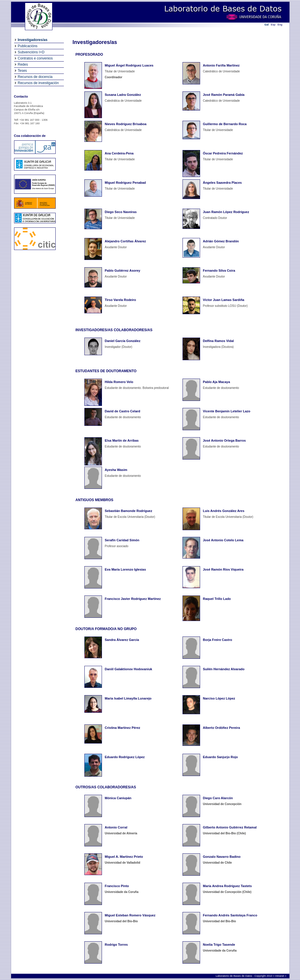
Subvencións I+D (31, 52)
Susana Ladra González (123, 95)
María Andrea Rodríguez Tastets (227, 886)
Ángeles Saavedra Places (223, 183)
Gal (267, 25)
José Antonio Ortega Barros (224, 440)
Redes (23, 64)
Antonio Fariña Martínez (221, 65)
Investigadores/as (33, 40)
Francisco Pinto (117, 886)
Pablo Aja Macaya (217, 382)
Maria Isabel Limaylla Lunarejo (128, 698)
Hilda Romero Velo (119, 382)
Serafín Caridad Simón (122, 540)
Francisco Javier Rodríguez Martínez (133, 599)
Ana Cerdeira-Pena (119, 153)
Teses (22, 71)
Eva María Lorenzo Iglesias (126, 569)
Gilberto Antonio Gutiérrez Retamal (230, 827)
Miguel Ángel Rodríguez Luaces (129, 65)
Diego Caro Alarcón (218, 798)
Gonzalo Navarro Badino (222, 857)
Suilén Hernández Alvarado (224, 669)
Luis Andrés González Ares (224, 511)
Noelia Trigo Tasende (219, 945)
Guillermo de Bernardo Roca (225, 124)
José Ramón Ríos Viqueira (223, 569)
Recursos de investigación (38, 83)
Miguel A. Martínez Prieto (124, 857)
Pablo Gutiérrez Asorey (123, 270)
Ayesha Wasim (116, 470)
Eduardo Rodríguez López (125, 757)
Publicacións (28, 46)
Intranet (280, 976)
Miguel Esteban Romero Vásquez (130, 915)
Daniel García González (123, 341)
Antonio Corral (116, 827)
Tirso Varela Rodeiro (121, 300)
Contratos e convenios (35, 58)
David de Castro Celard (123, 411)
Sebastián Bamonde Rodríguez (129, 511)
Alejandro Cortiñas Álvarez (126, 241)
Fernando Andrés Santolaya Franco (230, 915)
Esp (273, 25)
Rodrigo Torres (116, 945)
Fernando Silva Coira (219, 270)
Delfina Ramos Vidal (219, 341)
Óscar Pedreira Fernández (223, 153)
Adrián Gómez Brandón (221, 241)
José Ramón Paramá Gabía (224, 95)
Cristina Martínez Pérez (123, 728)
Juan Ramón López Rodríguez (226, 212)
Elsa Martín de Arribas (122, 440)
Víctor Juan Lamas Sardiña (224, 300)
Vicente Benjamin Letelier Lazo (227, 411)
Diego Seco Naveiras (121, 212)
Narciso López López (219, 698)
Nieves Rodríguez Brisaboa (126, 124)
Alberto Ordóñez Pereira (222, 728)
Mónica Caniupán (118, 798)
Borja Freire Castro (218, 640)
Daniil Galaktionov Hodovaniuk (129, 669)
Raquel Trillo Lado (217, 599)
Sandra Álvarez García (122, 640)
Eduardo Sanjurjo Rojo (220, 757)
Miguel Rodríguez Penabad (126, 183)
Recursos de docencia (35, 77)
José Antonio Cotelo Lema (223, 540)
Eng (280, 25)
